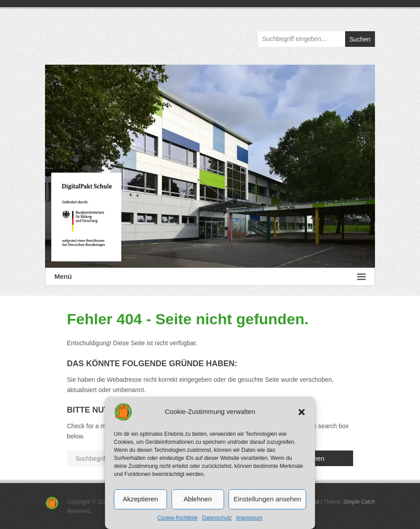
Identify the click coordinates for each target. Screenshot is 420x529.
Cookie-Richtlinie (177, 518)
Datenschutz (217, 518)
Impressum (249, 518)
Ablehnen (198, 499)
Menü (210, 277)
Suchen (360, 39)
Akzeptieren (140, 499)
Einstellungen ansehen (268, 499)
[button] (302, 412)
